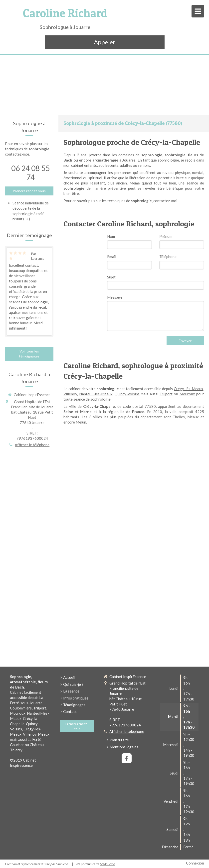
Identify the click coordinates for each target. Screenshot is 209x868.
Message (115, 297)
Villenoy (70, 394)
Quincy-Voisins (127, 394)
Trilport (166, 394)
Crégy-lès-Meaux (189, 389)
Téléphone (168, 257)
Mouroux (187, 394)
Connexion (195, 863)
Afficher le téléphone (32, 445)
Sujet (111, 277)
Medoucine (107, 864)
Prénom (166, 236)
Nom (111, 236)
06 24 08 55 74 (30, 173)
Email (112, 257)
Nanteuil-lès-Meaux (96, 394)
